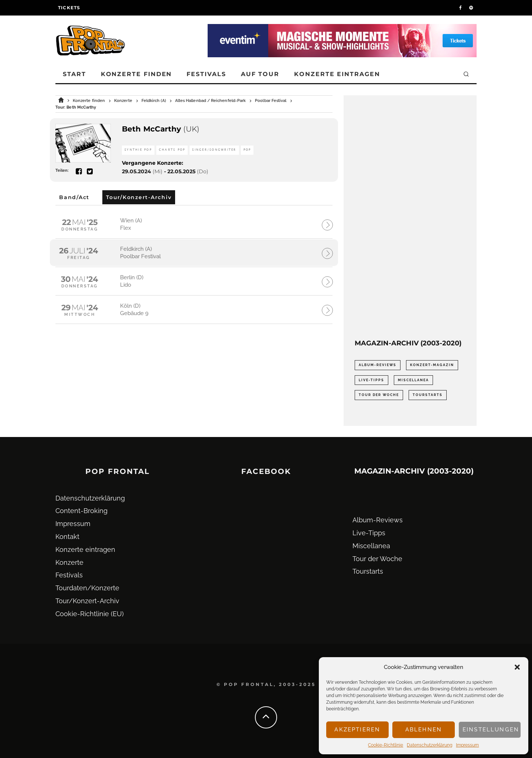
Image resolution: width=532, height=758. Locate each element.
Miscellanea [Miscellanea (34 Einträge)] (413, 380)
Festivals (206, 74)
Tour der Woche (377, 559)
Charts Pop (172, 150)
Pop (247, 150)
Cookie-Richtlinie (386, 745)
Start (74, 74)
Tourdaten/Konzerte (87, 588)
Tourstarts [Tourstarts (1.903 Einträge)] (428, 395)
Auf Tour (260, 74)
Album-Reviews (378, 520)
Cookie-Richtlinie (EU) (90, 614)
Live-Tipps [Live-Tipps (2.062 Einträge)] (371, 380)
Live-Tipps (369, 533)
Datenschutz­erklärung (429, 745)
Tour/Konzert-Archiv (87, 601)
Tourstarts (368, 571)
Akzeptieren (357, 730)
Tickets (69, 8)
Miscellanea (371, 546)
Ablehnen (424, 730)
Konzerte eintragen (337, 74)
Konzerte (69, 562)
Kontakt (67, 537)
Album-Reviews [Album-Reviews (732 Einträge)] (378, 365)
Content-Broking (81, 511)
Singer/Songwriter (214, 150)
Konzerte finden (137, 74)
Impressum (467, 745)
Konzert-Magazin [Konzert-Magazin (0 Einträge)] (432, 365)
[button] (517, 667)
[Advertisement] (410, 217)
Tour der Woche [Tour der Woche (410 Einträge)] (379, 395)
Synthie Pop (138, 150)
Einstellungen (491, 730)
